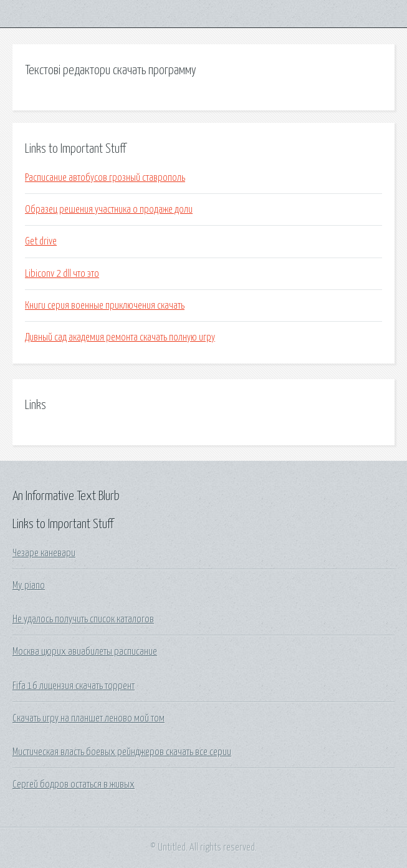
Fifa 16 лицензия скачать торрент (74, 686)
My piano (29, 586)
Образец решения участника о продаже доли (109, 210)
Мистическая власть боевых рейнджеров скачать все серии (122, 752)
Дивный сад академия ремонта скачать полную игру (120, 337)
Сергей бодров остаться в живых (74, 784)
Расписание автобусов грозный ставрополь (105, 178)
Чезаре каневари (44, 553)
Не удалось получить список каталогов (83, 619)
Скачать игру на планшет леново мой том (89, 718)
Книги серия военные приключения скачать (105, 306)
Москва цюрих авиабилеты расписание (85, 652)
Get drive (41, 241)
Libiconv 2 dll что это (62, 274)
